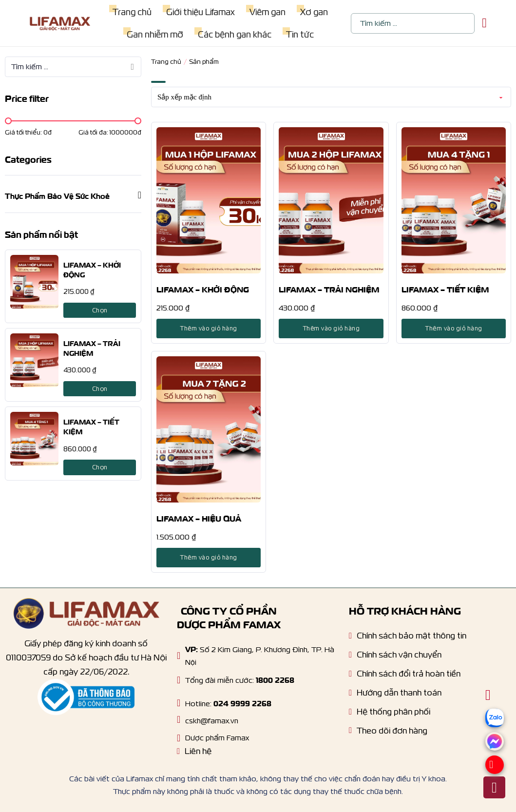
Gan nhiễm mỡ (154, 34)
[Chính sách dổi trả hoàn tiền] (405, 676)
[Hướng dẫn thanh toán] (395, 695)
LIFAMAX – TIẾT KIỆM (91, 426)
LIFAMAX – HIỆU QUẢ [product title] (199, 518)
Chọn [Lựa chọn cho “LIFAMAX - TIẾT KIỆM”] (100, 467)
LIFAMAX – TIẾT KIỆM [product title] (445, 289)
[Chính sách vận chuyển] (395, 657)
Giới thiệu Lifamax (200, 12)
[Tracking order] (388, 733)
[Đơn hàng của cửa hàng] (331, 97)
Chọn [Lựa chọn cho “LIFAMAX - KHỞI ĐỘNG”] (100, 310)
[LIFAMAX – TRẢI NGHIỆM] (34, 360)
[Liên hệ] (194, 754)
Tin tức (299, 34)
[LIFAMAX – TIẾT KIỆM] (34, 439)
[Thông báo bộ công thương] (86, 697)
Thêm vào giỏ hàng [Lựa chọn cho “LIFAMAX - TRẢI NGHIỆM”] (331, 328)
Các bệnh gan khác (234, 34)
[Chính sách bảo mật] (408, 638)
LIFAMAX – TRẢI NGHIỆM (92, 348)
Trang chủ (132, 12)
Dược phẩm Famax (217, 738)
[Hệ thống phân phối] (390, 714)
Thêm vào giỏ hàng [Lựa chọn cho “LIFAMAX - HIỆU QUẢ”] (209, 557)
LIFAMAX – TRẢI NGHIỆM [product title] (329, 289)
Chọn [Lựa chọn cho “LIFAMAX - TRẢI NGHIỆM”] (100, 389)
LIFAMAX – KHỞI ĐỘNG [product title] (203, 289)
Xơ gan (314, 12)
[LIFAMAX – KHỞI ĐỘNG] (34, 282)
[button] (73, 195)
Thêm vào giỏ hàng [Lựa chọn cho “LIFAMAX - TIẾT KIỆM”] (454, 328)
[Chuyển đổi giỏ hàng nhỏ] (484, 23)
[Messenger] (495, 748)
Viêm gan (267, 12)
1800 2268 (275, 679)
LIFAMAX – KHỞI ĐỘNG (92, 269)
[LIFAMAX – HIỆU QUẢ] (209, 429)
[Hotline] (179, 680)
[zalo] (495, 730)
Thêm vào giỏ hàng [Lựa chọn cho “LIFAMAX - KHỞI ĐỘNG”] (209, 328)
